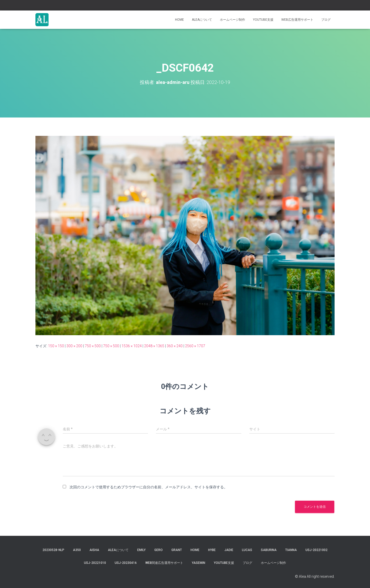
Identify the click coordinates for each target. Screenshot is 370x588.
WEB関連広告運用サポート (164, 563)
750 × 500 (93, 346)
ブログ (326, 20)
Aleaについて (202, 20)
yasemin (199, 563)
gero (158, 550)
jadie (229, 550)
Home (179, 20)
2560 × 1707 (195, 346)
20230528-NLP (53, 550)
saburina (269, 550)
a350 (77, 550)
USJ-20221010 (95, 563)
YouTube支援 (263, 20)
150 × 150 (56, 346)
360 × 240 (175, 346)
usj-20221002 (316, 550)
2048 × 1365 (154, 346)
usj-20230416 (126, 563)
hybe (212, 550)
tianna (291, 550)
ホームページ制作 (232, 20)
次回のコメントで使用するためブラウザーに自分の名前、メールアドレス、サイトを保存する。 (149, 487)
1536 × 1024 (132, 346)
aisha (94, 550)
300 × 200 (74, 346)
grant (177, 550)
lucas (247, 550)
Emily (141, 550)
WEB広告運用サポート (297, 20)
